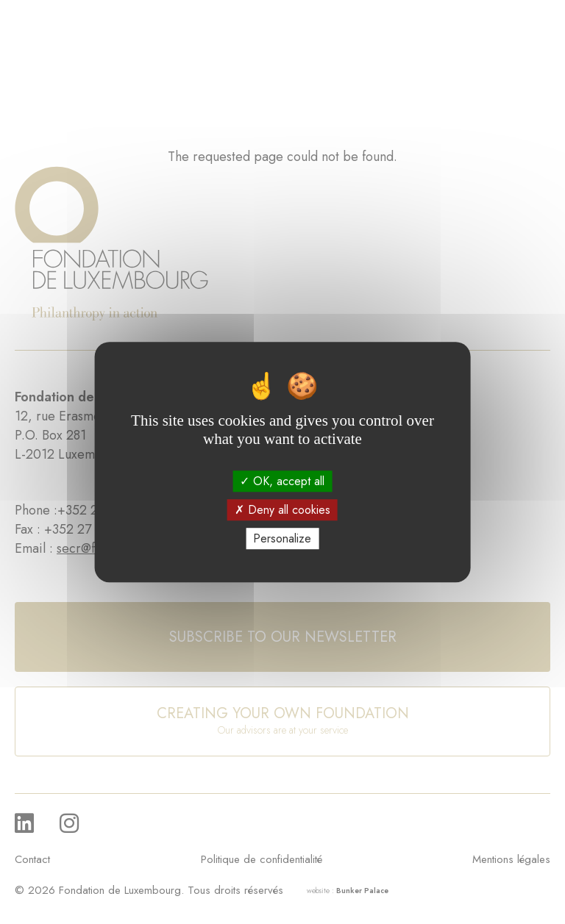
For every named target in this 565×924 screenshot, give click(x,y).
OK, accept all (282, 481)
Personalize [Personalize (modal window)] (282, 538)
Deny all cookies (282, 510)
